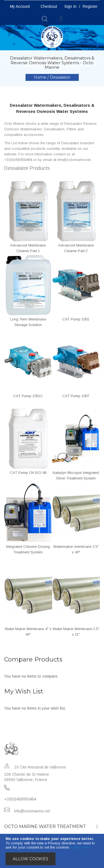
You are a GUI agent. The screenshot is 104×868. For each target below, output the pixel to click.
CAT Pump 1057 (76, 396)
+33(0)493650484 (20, 799)
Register (90, 6)
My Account (20, 6)
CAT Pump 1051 (76, 319)
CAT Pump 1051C (28, 396)
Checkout (49, 6)
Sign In (70, 6)
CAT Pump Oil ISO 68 (28, 473)
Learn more (80, 847)
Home (41, 77)
